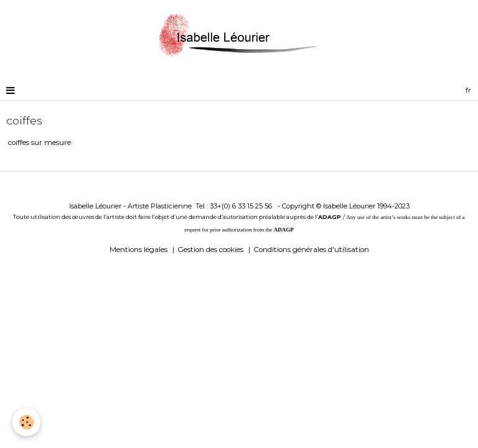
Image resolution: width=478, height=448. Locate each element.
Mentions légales (138, 250)
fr (468, 90)
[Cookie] (26, 422)
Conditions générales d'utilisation (311, 250)
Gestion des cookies (210, 250)
